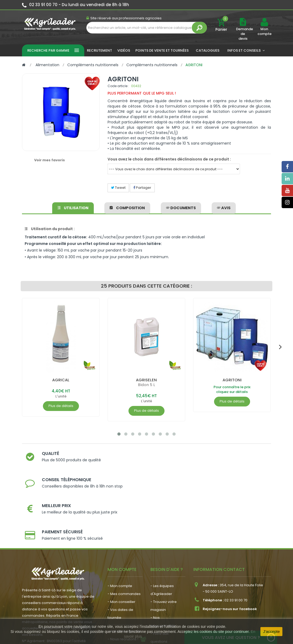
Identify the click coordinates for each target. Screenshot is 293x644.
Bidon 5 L (146, 385)
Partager (142, 188)
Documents (181, 207)
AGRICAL (61, 380)
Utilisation (74, 207)
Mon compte (264, 32)
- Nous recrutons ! (123, 582)
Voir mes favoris (50, 160)
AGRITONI (232, 380)
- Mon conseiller (121, 545)
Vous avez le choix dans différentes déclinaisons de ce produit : (169, 159)
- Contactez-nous (166, 593)
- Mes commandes (124, 537)
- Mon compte (120, 529)
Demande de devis (245, 34)
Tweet (118, 188)
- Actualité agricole (124, 574)
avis (223, 207)
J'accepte (271, 631)
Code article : (118, 86)
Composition (128, 207)
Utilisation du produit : (50, 229)
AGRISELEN (146, 380)
